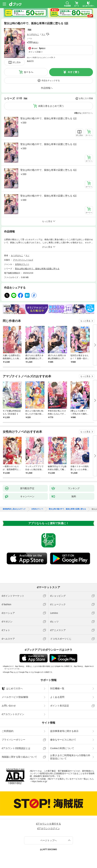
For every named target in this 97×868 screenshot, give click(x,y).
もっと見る (85, 321)
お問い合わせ (9, 706)
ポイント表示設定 (60, 706)
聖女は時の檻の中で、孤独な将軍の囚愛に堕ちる (37, 269)
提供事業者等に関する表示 (64, 731)
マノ (43, 34)
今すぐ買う (74, 72)
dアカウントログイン (13, 714)
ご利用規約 (8, 731)
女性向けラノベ (22, 264)
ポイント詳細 (35, 52)
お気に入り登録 (86, 98)
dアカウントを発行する (48, 824)
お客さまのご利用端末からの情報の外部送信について (70, 757)
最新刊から (88, 113)
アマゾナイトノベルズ (23, 260)
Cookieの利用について (62, 748)
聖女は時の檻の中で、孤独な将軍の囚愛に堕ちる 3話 (48, 170)
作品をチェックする (51, 81)
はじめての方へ (12, 689)
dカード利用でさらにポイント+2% (40, 58)
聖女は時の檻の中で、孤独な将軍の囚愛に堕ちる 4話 (48, 196)
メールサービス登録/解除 (15, 697)
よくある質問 (57, 697)
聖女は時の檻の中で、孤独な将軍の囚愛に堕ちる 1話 (48, 118)
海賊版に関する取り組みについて (19, 757)
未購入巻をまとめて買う (51, 106)
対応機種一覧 (57, 688)
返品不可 (30, 61)
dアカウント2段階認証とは (16, 748)
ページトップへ (48, 840)
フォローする (48, 34)
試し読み (17, 62)
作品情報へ (47, 88)
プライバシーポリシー (13, 740)
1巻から (78, 113)
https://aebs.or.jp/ (39, 781)
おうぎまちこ (33, 34)
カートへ (28, 72)
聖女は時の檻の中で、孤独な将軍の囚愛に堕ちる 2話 (48, 144)
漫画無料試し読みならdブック (14, 509)
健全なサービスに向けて (63, 740)
